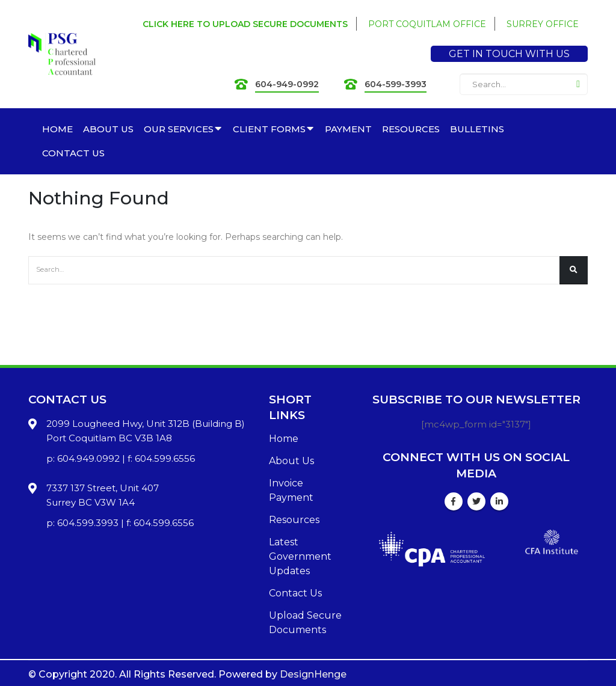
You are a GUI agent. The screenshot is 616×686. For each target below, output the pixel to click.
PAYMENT (348, 129)
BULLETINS (477, 129)
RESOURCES (411, 129)
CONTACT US (73, 153)
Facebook (454, 501)
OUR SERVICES (179, 129)
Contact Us (295, 593)
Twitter (476, 501)
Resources (294, 520)
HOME (57, 129)
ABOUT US (108, 129)
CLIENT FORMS (269, 129)
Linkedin (499, 501)
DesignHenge (313, 674)
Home (284, 439)
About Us (291, 461)
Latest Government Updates (300, 556)
